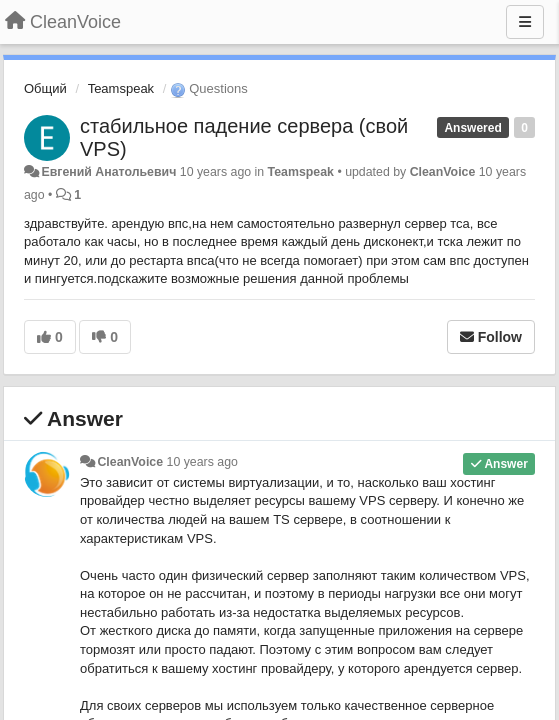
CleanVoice (443, 172)
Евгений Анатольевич (108, 172)
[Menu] (525, 22)
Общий (45, 88)
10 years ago (202, 462)
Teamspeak (121, 88)
